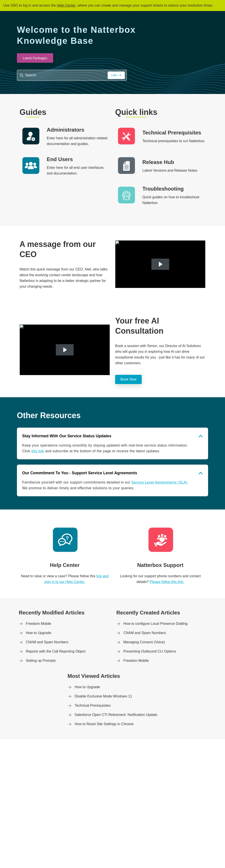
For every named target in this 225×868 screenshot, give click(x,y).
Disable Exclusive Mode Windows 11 (103, 696)
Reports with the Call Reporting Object (56, 651)
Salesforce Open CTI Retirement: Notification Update (116, 715)
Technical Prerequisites (93, 705)
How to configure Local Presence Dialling (155, 624)
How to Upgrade (38, 633)
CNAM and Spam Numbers (47, 642)
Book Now (128, 379)
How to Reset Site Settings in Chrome (104, 724)
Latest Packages (35, 58)
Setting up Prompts (41, 661)
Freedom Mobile (38, 624)
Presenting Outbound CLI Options (150, 651)
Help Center (66, 5)
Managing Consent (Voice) (144, 642)
